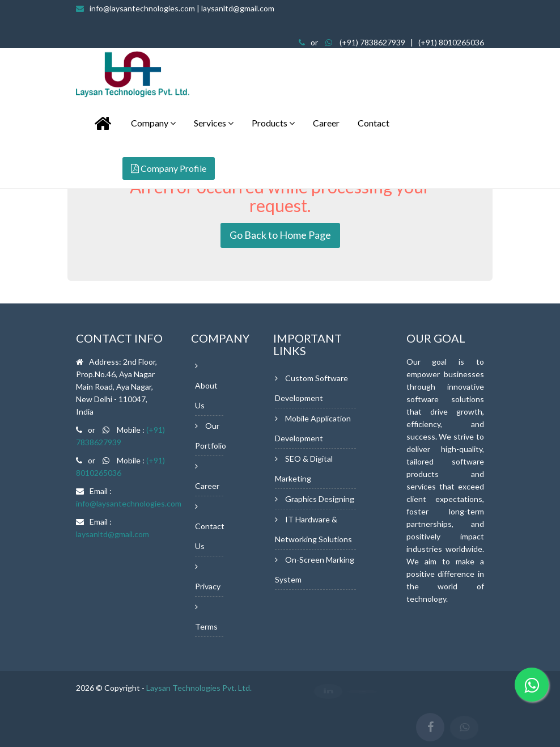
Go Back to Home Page (280, 235)
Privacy (208, 586)
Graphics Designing (320, 499)
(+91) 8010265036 (451, 42)
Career (326, 123)
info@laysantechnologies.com (182, 8)
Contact (374, 123)
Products (273, 123)
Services (214, 123)
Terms (206, 626)
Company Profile (169, 168)
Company (153, 123)
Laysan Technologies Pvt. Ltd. (199, 688)
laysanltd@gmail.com (113, 534)
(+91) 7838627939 (372, 42)
